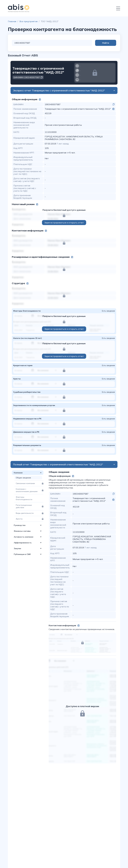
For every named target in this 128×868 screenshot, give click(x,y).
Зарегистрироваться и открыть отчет (64, 223)
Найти (106, 43)
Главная (12, 21)
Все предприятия (28, 21)
